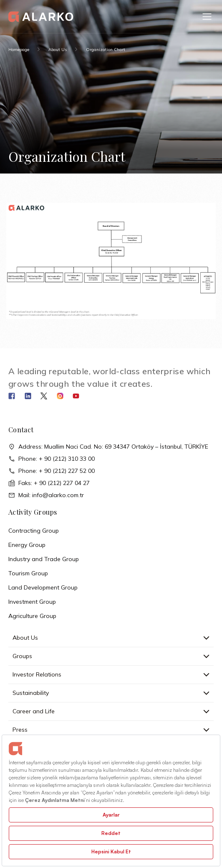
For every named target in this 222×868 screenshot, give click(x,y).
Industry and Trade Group (44, 559)
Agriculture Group (32, 616)
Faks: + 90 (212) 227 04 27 (49, 483)
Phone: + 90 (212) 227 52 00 (52, 471)
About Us (58, 50)
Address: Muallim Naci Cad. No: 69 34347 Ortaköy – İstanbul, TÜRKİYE (108, 447)
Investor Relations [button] (111, 674)
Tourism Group (28, 573)
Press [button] (111, 730)
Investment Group (32, 602)
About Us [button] (111, 638)
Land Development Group (43, 587)
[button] (207, 17)
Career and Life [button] (111, 711)
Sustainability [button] (111, 693)
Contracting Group (34, 531)
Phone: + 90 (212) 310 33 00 (52, 459)
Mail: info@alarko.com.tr (46, 495)
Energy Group (27, 545)
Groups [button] (111, 656)
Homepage (19, 50)
